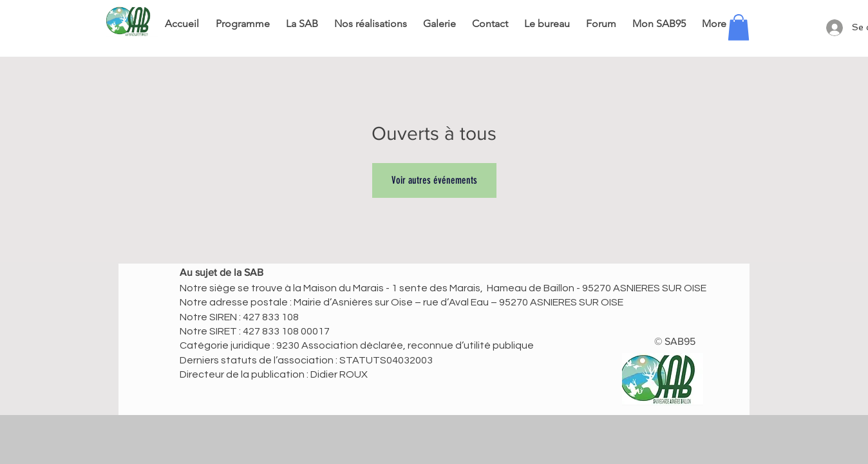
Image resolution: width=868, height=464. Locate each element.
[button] (739, 27)
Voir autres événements (434, 180)
